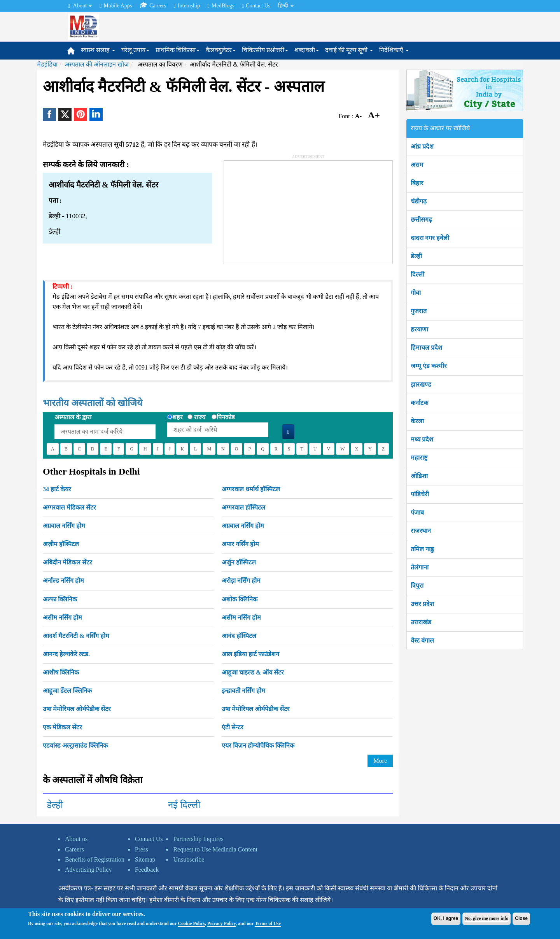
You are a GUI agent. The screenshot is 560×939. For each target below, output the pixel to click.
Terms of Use (268, 923)
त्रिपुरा (417, 586)
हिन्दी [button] (286, 6)
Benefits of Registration (95, 859)
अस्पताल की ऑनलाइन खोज (97, 64)
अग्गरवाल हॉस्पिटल (243, 507)
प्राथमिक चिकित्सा (178, 50)
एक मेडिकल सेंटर (62, 727)
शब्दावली (307, 50)
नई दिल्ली (184, 805)
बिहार (417, 183)
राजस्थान (421, 531)
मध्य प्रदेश (422, 439)
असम (417, 165)
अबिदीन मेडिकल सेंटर (67, 562)
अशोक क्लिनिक (240, 599)
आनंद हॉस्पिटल (239, 636)
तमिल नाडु (422, 549)
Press (142, 849)
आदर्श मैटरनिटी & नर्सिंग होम (76, 636)
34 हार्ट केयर (57, 489)
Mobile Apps (116, 6)
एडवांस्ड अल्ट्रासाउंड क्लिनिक (75, 745)
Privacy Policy (221, 923)
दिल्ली (417, 274)
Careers (153, 5)
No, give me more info (486, 918)
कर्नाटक (419, 403)
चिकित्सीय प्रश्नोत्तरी (265, 50)
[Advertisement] (282, 209)
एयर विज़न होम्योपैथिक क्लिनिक (258, 745)
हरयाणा (419, 329)
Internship (187, 6)
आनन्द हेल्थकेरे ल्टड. (66, 654)
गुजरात (419, 311)
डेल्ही (55, 805)
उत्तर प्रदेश (422, 604)
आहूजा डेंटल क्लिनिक (67, 691)
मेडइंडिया (47, 64)
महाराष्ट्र (419, 458)
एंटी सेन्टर (233, 727)
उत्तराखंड (421, 622)
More (380, 761)
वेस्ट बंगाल (422, 640)
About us (76, 839)
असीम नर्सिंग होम (62, 618)
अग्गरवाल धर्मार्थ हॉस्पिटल (251, 489)
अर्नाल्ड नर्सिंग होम (63, 581)
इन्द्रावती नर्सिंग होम (243, 691)
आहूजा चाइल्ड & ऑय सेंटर (253, 672)
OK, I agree (446, 918)
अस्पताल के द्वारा (73, 417)
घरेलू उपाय (135, 50)
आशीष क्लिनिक (61, 672)
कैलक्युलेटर (221, 50)
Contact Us (256, 6)
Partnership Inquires (198, 839)
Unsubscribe (189, 859)
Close (521, 918)
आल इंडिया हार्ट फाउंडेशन (250, 654)
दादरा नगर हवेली (430, 238)
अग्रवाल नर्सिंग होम (64, 526)
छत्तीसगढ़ (421, 220)
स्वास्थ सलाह (98, 50)
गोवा (416, 293)
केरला (417, 421)
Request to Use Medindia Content (215, 849)
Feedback (147, 870)
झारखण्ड (421, 385)
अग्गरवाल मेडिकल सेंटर (69, 507)
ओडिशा (419, 476)
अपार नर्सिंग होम (240, 544)
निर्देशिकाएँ (394, 50)
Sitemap (145, 859)
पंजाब (417, 512)
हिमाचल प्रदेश (426, 348)
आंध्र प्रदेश (422, 146)
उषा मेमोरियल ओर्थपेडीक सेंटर (77, 709)
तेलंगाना (420, 567)
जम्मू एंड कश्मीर (429, 366)
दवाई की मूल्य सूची (349, 50)
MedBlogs (221, 6)
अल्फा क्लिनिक (60, 599)
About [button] (80, 6)
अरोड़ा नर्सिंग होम (241, 581)
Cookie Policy (191, 923)
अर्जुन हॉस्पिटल (239, 562)
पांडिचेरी (420, 494)
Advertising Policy (88, 870)
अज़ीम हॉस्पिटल (61, 544)
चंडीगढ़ (419, 201)
